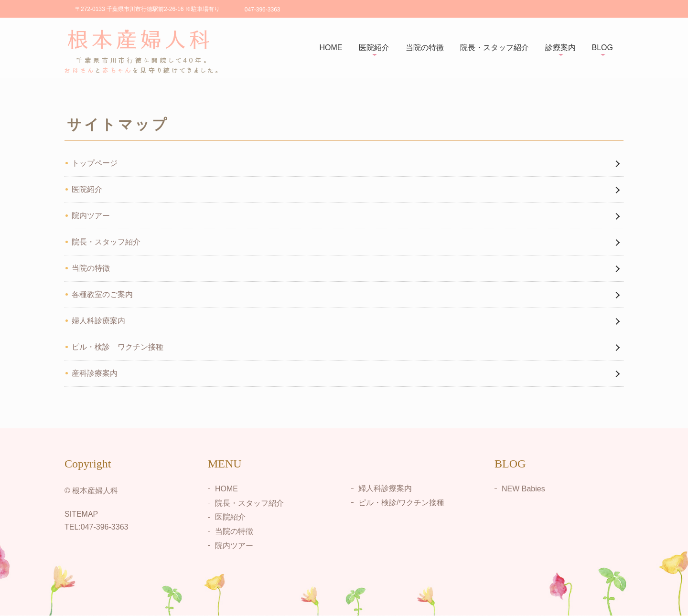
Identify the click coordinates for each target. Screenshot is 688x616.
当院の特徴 (425, 48)
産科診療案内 (95, 373)
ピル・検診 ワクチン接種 (118, 347)
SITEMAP (81, 514)
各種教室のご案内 (102, 294)
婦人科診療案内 (98, 321)
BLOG (602, 48)
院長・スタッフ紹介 (494, 48)
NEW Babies (523, 489)
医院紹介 (374, 48)
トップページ (95, 163)
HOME (331, 48)
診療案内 (560, 48)
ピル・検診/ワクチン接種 (401, 503)
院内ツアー (91, 216)
